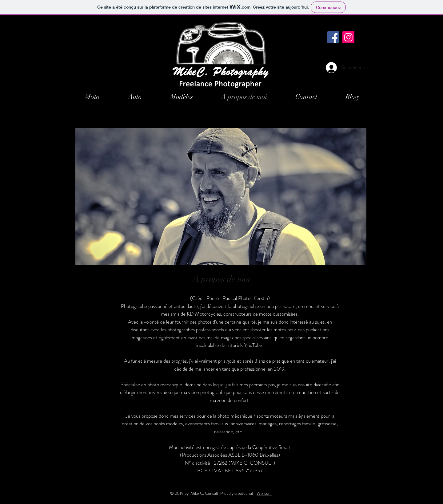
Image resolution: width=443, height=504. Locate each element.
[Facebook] (333, 37)
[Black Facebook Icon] (348, 30)
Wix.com (264, 493)
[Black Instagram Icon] (363, 30)
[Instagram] (348, 37)
